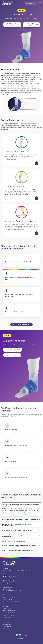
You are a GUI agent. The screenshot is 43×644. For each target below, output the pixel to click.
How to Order (7, 608)
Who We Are (7, 624)
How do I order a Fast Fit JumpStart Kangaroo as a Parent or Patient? (21, 505)
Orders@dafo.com (9, 583)
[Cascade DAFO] (7, 3)
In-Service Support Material (11, 602)
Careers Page (7, 627)
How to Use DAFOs (9, 613)
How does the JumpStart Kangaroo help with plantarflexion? (17, 536)
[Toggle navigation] (40, 3)
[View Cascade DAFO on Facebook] (20, 635)
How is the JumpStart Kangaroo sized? (15, 541)
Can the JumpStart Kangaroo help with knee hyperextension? (16, 525)
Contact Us (7, 629)
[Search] (32, 3)
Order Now (6, 618)
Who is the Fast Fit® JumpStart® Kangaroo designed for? (20, 520)
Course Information (9, 597)
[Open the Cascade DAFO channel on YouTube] (23, 635)
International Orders (9, 611)
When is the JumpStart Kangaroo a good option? (18, 550)
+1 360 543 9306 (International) (12, 591)
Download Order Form (12, 25)
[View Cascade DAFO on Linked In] (17, 635)
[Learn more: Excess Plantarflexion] (37, 163)
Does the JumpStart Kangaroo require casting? (18, 530)
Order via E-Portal (32, 25)
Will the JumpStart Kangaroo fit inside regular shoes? (20, 546)
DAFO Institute (7, 599)
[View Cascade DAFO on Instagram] (26, 635)
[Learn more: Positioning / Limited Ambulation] (37, 233)
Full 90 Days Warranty (10, 615)
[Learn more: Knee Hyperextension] (37, 198)
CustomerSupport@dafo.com (12, 577)
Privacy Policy (21, 638)
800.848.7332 (7, 589)
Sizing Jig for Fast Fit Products (21, 325)
